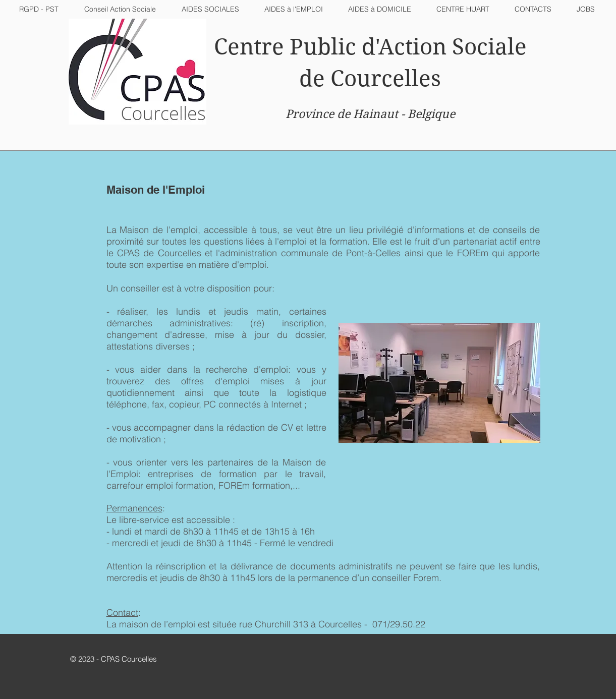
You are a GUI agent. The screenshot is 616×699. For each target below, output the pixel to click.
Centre (249, 47)
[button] (210, 9)
